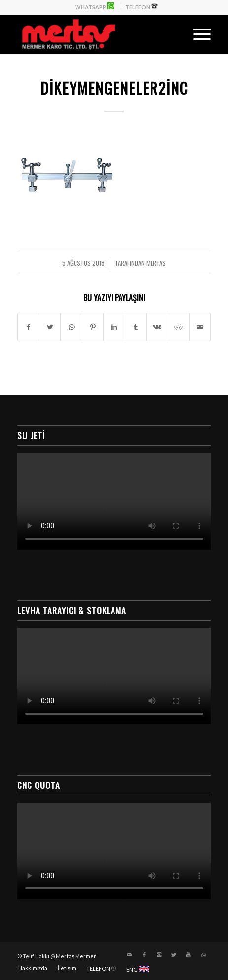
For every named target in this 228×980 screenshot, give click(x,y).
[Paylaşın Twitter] (50, 327)
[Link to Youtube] (189, 955)
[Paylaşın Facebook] (28, 327)
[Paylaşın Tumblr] (136, 327)
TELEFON (142, 6)
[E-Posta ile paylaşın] (200, 327)
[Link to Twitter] (174, 955)
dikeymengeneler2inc (114, 88)
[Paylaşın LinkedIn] (114, 327)
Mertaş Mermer (76, 956)
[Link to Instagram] (159, 955)
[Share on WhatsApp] (71, 327)
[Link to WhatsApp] (203, 955)
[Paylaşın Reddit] (179, 327)
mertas (156, 263)
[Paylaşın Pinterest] (93, 327)
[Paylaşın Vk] (157, 327)
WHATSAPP (95, 6)
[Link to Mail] (129, 955)
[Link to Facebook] (144, 955)
